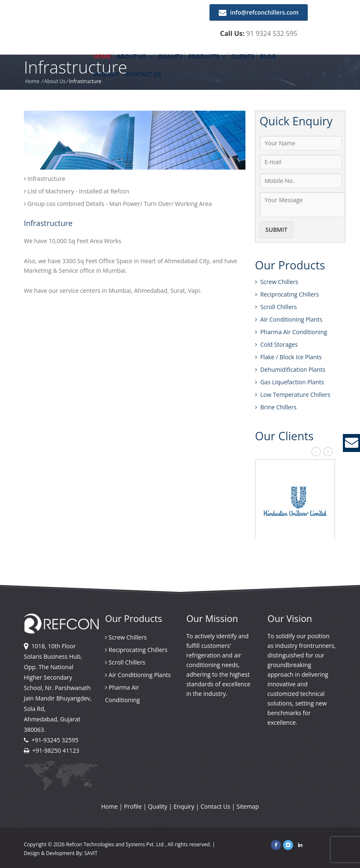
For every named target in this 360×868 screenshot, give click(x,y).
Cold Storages (276, 344)
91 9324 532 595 (272, 33)
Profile (134, 806)
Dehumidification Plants (290, 369)
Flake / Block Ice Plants (289, 357)
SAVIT (91, 853)
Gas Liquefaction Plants (290, 382)
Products (207, 56)
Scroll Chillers (276, 307)
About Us (135, 56)
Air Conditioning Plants (289, 319)
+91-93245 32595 (55, 740)
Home (102, 56)
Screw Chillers (277, 282)
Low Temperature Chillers (293, 395)
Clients (243, 56)
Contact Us (143, 74)
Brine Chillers (276, 407)
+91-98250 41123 (56, 750)
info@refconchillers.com (259, 13)
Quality (170, 56)
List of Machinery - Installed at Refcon (77, 191)
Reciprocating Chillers (287, 294)
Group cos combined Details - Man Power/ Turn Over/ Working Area (118, 204)
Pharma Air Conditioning (291, 332)
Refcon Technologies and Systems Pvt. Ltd (116, 844)
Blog (268, 56)
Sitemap (248, 806)
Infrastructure (45, 179)
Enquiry (106, 74)
